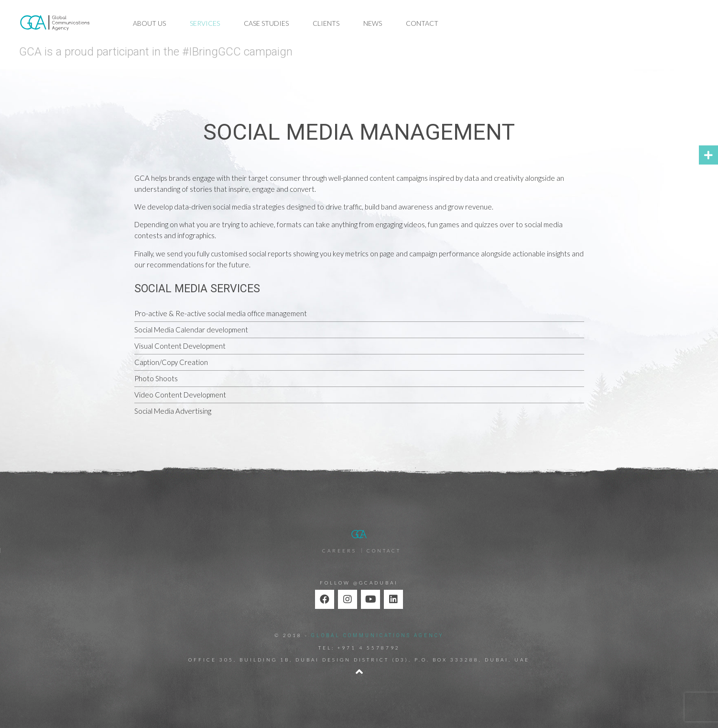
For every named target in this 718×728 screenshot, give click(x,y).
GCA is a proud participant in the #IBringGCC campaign (156, 52)
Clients (326, 23)
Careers (339, 551)
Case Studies (266, 23)
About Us (149, 23)
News (373, 23)
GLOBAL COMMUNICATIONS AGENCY (378, 635)
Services (205, 23)
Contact (422, 23)
